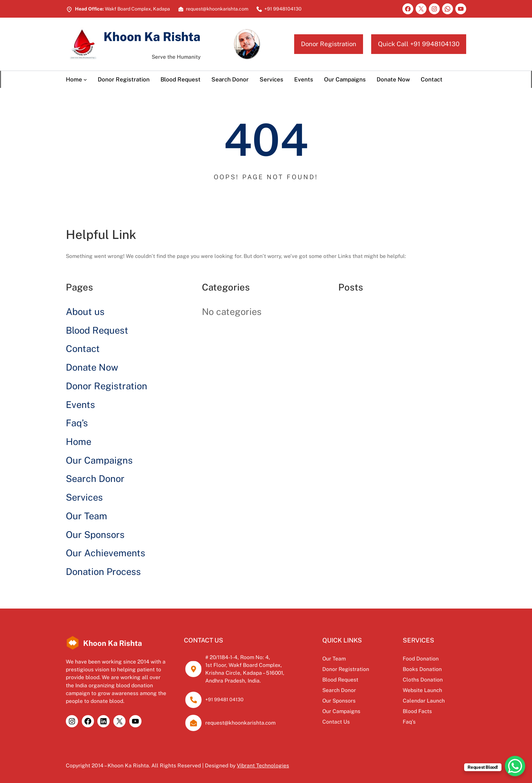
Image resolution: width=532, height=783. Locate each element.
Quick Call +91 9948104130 (419, 44)
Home (79, 442)
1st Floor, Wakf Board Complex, (243, 665)
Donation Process (103, 572)
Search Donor (95, 479)
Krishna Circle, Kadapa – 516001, (244, 673)
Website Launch (421, 690)
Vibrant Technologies (263, 765)
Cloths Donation (422, 679)
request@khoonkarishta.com (239, 723)
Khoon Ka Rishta (153, 37)
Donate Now (92, 367)
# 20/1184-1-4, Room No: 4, (237, 657)
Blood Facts (416, 711)
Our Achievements (106, 553)
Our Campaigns (99, 460)
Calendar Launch (423, 701)
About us (85, 312)
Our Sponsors (95, 535)
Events (80, 405)
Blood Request (97, 330)
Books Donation (421, 669)
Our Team (87, 516)
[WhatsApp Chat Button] (515, 766)
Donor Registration (329, 44)
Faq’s (77, 423)
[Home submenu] (85, 79)
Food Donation (420, 658)
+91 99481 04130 (223, 700)
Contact (83, 349)
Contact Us (334, 722)
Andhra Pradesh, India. (232, 681)
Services (84, 497)
